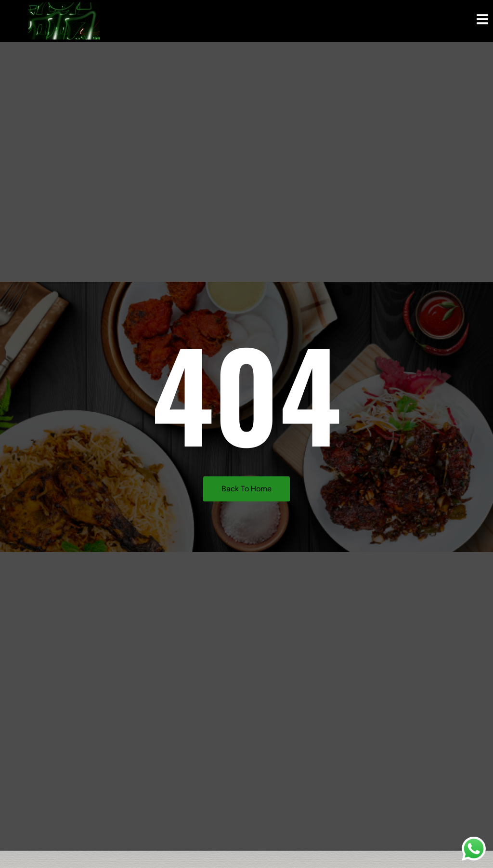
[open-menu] (482, 21)
